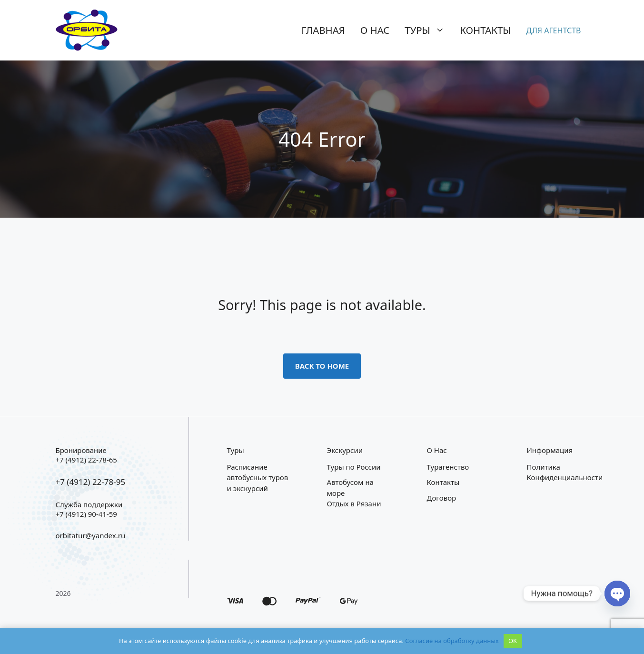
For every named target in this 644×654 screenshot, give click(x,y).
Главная (323, 30)
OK (513, 641)
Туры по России (354, 467)
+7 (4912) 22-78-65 (86, 460)
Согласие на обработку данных (452, 641)
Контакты (485, 30)
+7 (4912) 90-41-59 (86, 514)
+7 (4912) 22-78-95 (91, 482)
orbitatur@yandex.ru (91, 535)
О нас (375, 30)
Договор (442, 498)
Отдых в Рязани (354, 503)
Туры (428, 30)
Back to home (322, 366)
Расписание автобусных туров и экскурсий (258, 478)
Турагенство (448, 467)
